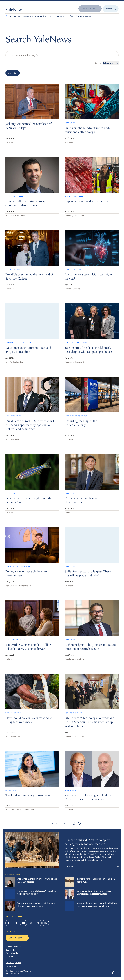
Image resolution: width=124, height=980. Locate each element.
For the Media (12, 953)
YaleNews (14, 10)
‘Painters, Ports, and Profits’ (61, 16)
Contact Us (11, 957)
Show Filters (13, 73)
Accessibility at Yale (13, 963)
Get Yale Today (17, 938)
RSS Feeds (10, 950)
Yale (115, 973)
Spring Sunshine (83, 16)
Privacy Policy (11, 966)
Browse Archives (13, 946)
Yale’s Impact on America (34, 16)
